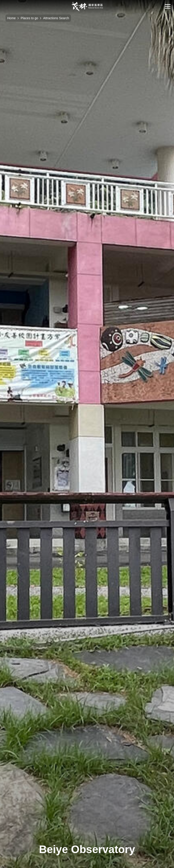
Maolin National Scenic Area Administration (87, 6)
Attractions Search (56, 18)
